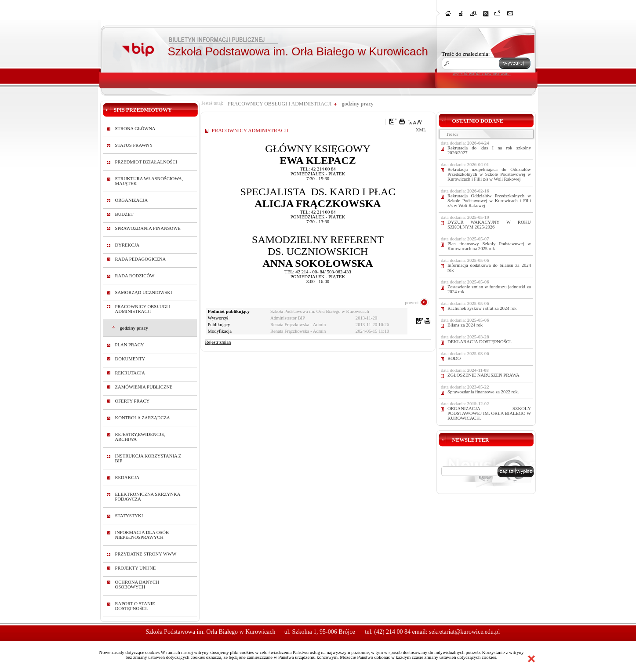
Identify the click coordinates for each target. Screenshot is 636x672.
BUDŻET (124, 214)
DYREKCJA (127, 245)
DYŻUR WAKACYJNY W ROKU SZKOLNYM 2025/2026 (489, 225)
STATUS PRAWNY (134, 145)
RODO (454, 358)
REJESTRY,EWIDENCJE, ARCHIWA (140, 437)
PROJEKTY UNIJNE (136, 568)
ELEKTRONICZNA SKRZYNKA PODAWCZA (148, 497)
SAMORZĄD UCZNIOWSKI (144, 292)
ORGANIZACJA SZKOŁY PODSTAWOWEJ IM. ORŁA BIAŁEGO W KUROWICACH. (489, 413)
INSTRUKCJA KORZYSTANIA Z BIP (148, 458)
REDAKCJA (127, 478)
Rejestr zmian (218, 342)
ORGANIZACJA (132, 200)
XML (421, 130)
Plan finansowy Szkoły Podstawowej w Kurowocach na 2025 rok (489, 246)
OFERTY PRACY (133, 401)
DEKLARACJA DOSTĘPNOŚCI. (480, 342)
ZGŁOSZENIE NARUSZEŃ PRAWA (483, 375)
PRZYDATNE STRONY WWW (146, 554)
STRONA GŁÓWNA (135, 129)
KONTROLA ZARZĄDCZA (143, 418)
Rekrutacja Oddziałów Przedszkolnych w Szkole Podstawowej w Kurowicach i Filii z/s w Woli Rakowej (489, 201)
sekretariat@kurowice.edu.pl (464, 632)
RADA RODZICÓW (135, 276)
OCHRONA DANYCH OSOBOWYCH (137, 585)
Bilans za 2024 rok (465, 325)
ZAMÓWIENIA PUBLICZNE (144, 387)
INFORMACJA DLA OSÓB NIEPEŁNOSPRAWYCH (142, 535)
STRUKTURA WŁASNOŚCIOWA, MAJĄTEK (149, 181)
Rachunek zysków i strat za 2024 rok (482, 308)
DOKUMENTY (130, 359)
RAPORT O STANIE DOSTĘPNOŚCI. (135, 606)
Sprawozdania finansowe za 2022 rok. (483, 392)
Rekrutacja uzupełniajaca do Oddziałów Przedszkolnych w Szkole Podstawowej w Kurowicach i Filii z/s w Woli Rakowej (489, 174)
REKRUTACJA (130, 373)
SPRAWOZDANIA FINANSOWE (148, 228)
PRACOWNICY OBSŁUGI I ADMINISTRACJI (143, 309)
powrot (412, 302)
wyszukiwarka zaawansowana (482, 73)
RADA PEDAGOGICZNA (141, 259)
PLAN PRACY (130, 345)
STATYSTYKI (129, 516)
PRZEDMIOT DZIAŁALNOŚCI (146, 162)
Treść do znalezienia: (466, 54)
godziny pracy (134, 328)
